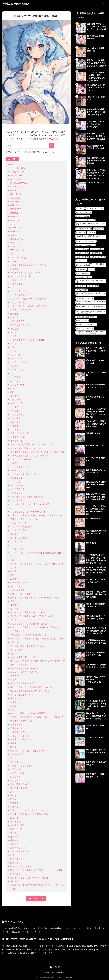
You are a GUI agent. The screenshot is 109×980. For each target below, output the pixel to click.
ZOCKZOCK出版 (18, 258)
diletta (13, 190)
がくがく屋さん (17, 321)
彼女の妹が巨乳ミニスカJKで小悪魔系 (28, 713)
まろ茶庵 (14, 396)
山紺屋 (13, 702)
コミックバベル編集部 (21, 459)
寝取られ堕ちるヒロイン (22, 695)
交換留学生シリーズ (20, 583)
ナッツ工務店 (16, 500)
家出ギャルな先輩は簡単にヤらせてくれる (30, 691)
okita (13, 224)
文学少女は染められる (21, 739)
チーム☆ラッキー (19, 489)
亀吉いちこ (15, 575)
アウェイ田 (15, 429)
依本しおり (15, 601)
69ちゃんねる (17, 176)
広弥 (12, 710)
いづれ (13, 288)
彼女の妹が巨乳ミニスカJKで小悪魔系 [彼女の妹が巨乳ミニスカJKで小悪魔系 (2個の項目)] (90, 307)
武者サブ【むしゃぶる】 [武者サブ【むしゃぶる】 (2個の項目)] (87, 325)
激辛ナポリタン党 (19, 788)
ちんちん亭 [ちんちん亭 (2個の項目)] (94, 286)
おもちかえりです (19, 303)
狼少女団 (14, 799)
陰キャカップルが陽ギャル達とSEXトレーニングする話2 (36, 870)
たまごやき (15, 347)
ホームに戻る (36, 899)
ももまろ (14, 407)
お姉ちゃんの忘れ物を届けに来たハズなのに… (32, 306)
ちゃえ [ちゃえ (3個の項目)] (80, 245)
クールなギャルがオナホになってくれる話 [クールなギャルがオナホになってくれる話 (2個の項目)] (90, 294)
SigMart (14, 235)
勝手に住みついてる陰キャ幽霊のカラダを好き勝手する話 (37, 639)
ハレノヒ (14, 508)
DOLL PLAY (16, 194)
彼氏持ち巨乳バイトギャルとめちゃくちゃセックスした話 (37, 717)
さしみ (13, 332)
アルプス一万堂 (17, 437)
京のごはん (15, 586)
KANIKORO (16, 209)
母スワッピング (17, 773)
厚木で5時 (15, 642)
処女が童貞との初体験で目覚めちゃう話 (29, 635)
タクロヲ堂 (15, 482)
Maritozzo (15, 217)
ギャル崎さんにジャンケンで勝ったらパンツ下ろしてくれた (38, 452)
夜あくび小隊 (16, 650)
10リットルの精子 (19, 168)
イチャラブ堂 (16, 441)
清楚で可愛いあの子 (20, 784)
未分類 (13, 758)
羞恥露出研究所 (17, 825)
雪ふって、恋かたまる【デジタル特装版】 (30, 878)
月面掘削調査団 (17, 754)
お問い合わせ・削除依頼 (54, 972)
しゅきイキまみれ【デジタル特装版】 (28, 340)
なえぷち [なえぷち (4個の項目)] (99, 229)
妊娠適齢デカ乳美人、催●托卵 (24, 669)
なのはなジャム (17, 370)
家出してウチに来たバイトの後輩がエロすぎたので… (35, 687)
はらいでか (15, 381)
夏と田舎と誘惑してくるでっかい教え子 (29, 646)
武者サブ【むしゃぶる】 (22, 766)
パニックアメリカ (19, 523)
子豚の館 (14, 676)
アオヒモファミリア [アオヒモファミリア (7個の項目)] (95, 208)
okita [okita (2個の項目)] (92, 269)
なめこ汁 (14, 373)
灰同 (12, 792)
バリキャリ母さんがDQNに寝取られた (28, 512)
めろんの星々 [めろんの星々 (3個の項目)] (83, 249)
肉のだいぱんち (17, 829)
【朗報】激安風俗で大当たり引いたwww (29, 265)
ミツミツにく (16, 545)
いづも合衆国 (16, 284)
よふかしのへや (17, 415)
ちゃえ (13, 351)
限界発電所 (15, 863)
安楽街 (13, 680)
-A (11, 164)
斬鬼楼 (13, 743)
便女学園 (14, 605)
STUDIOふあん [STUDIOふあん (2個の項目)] (83, 273)
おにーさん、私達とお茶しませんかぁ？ (29, 299)
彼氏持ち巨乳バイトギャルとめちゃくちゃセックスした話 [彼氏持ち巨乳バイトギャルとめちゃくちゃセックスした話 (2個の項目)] (90, 312)
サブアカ (14, 463)
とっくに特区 (16, 359)
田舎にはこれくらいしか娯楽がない (27, 810)
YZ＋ (13, 254)
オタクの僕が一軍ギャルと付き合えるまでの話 (32, 444)
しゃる (13, 336)
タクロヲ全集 (16, 478)
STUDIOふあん (17, 239)
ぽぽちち (14, 392)
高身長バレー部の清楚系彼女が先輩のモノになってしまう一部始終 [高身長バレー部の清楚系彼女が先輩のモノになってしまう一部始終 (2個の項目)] (90, 333)
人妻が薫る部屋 (17, 590)
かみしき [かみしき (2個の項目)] (81, 286)
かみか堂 (14, 314)
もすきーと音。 (17, 403)
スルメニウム (16, 471)
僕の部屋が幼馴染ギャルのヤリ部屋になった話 (32, 616)
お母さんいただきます (21, 310)
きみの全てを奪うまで (21, 325)
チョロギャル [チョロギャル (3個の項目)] (83, 253)
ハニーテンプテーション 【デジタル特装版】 (31, 504)
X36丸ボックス (17, 250)
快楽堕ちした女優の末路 (22, 721)
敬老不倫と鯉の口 (19, 732)
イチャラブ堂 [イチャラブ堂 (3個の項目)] (97, 249)
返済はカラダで (17, 848)
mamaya (14, 213)
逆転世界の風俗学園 (20, 852)
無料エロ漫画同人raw (16, 4)
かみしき (14, 317)
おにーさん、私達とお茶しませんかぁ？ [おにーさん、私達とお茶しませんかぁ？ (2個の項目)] (91, 281)
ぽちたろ (14, 388)
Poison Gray (16, 232)
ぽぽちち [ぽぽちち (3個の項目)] (91, 245)
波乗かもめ (15, 777)
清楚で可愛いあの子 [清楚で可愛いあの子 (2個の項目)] (85, 328)
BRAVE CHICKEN (19, 183)
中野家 (13, 571)
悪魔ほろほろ (16, 725)
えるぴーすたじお (19, 291)
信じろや (14, 609)
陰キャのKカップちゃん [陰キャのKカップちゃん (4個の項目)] (86, 241)
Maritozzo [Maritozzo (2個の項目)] (81, 269)
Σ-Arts (13, 261)
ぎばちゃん (15, 329)
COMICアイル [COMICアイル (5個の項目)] (83, 216)
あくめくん (15, 269)
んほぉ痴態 (15, 422)
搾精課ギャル (16, 728)
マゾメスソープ (17, 542)
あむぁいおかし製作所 (21, 276)
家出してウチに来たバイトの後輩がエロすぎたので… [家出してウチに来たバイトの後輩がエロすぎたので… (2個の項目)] (90, 302)
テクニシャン (16, 493)
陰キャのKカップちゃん (21, 866)
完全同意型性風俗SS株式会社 (24, 683)
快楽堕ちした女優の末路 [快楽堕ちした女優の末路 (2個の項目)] (87, 317)
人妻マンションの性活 (21, 594)
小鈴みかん (15, 698)
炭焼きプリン (16, 796)
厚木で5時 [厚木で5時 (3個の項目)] (96, 253)
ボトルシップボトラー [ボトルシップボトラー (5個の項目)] (86, 220)
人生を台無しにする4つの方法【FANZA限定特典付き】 (36, 598)
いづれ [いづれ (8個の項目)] (80, 208)
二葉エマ (14, 579)
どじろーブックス (19, 362)
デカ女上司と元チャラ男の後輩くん (27, 497)
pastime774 (16, 228)
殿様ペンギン (16, 769)
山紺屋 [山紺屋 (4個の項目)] (92, 233)
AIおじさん (15, 179)
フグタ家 (14, 534)
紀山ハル (14, 818)
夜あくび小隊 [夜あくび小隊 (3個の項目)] (83, 257)
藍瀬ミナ (14, 837)
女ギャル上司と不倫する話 (23, 657)
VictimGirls (15, 246)
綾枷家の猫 (15, 822)
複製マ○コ (15, 840)
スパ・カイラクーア (20, 467)
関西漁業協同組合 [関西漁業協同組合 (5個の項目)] (84, 229)
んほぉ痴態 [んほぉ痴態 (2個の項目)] (82, 290)
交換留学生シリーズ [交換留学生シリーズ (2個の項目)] (85, 298)
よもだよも (15, 418)
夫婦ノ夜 (14, 654)
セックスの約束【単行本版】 (24, 474)
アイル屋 (14, 426)
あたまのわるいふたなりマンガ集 (26, 273)
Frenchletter (16, 202)
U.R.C (13, 243)
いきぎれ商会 (16, 280)
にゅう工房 (15, 377)
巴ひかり (14, 706)
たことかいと (16, 344)
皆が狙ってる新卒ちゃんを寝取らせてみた (30, 814)
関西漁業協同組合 (19, 859)
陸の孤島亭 (15, 874)
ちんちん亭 (15, 355)
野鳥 (12, 855)
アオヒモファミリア (20, 433)
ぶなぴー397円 (17, 385)
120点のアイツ (17, 172)
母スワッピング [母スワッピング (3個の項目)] (98, 257)
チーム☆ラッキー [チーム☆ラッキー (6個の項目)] (84, 212)
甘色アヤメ (15, 807)
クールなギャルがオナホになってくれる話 (30, 456)
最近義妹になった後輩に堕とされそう (28, 751)
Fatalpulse (15, 198)
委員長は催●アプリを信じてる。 (25, 672)
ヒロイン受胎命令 (19, 530)
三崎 (12, 560)
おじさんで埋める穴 (20, 295)
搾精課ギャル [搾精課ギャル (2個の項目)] (83, 321)
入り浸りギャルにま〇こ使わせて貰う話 (29, 624)
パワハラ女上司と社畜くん (23, 527)
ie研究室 (14, 205)
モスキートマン (17, 549)
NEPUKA (15, 220)
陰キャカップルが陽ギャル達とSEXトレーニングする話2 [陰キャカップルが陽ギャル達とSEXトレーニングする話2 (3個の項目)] (90, 265)
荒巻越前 (14, 833)
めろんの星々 (16, 400)
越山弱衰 (14, 844)
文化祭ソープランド (20, 736)
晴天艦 (13, 747)
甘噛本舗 (14, 803)
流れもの (14, 781)
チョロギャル (16, 486)
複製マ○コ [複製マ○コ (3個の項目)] (82, 261)
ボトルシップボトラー (21, 538)
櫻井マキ (14, 762)
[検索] (51, 146)
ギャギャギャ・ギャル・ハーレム (26, 448)
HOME (54, 967)
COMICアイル (17, 187)
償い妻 (13, 620)
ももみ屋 (14, 411)
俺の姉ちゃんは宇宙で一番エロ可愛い (28, 612)
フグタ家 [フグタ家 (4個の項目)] (81, 233)
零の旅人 (14, 881)
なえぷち (14, 366)
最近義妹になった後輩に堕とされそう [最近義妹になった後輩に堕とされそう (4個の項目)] (90, 237)
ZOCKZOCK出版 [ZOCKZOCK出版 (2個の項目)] (84, 277)
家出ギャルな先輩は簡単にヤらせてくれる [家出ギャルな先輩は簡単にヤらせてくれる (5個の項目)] (90, 224)
